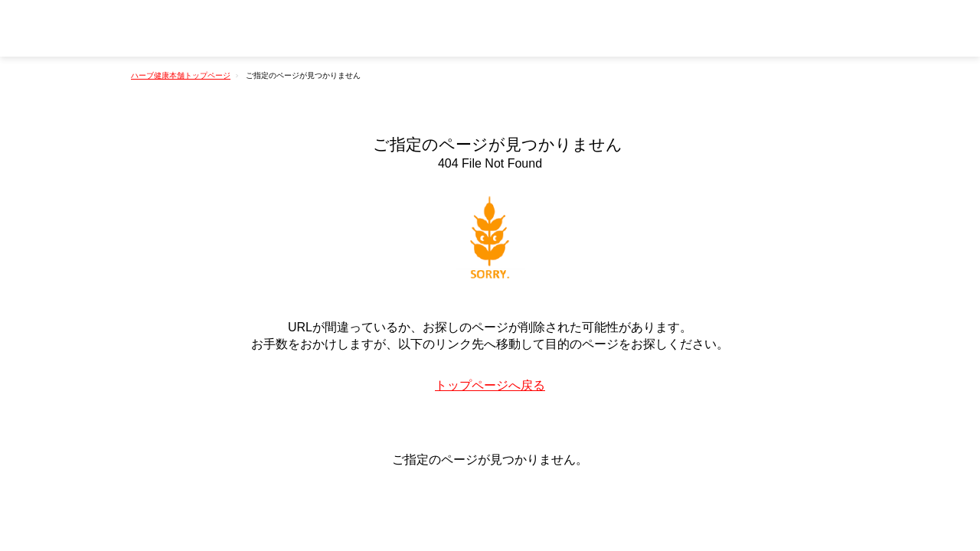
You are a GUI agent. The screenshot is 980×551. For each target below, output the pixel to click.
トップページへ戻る (490, 385)
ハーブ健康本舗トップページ (181, 76)
